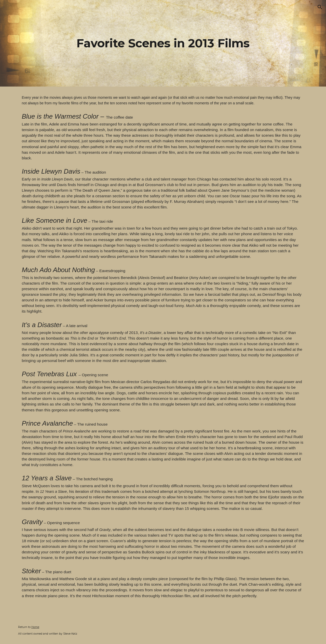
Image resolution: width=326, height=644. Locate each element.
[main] (163, 43)
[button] (320, 7)
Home (35, 627)
